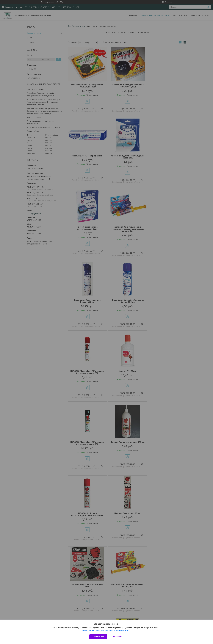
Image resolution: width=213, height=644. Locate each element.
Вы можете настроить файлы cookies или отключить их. (106, 631)
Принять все (98, 637)
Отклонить (118, 637)
